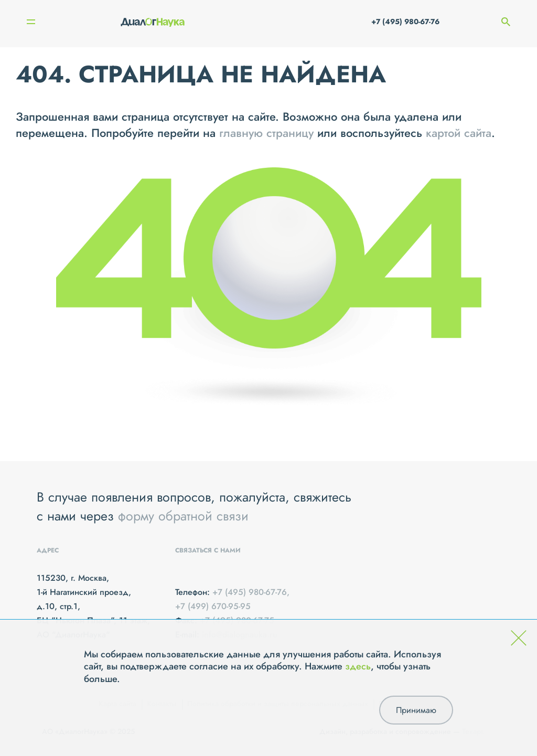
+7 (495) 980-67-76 (405, 22)
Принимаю (416, 710)
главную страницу (266, 133)
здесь (358, 666)
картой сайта (459, 133)
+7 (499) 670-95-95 (213, 606)
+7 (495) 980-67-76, (251, 592)
